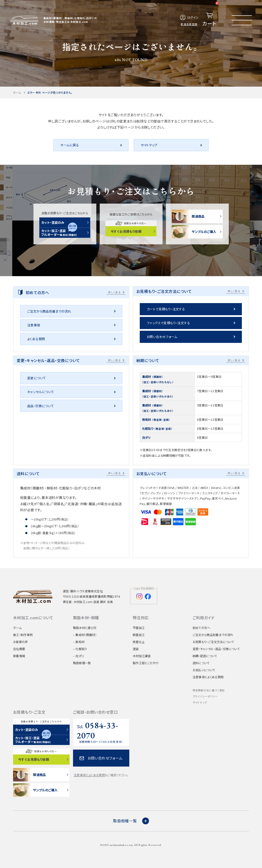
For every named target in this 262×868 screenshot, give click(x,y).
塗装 (136, 649)
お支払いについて (204, 670)
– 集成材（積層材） (85, 635)
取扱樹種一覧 (82, 663)
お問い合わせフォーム (162, 337)
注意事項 (34, 325)
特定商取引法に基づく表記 (209, 690)
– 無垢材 (79, 642)
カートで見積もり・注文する (166, 309)
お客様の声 (20, 642)
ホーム (17, 92)
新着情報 (19, 656)
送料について (201, 663)
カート (210, 14)
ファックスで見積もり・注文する (168, 323)
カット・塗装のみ (53, 222)
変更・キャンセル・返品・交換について (216, 649)
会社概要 (19, 649)
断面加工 (139, 635)
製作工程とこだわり (146, 663)
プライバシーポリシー (205, 696)
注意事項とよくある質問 (208, 677)
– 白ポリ (79, 656)
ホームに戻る (70, 145)
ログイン (189, 17)
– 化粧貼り (80, 649)
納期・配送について (205, 656)
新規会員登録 (189, 24)
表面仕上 (139, 642)
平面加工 (139, 628)
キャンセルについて (41, 392)
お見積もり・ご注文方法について (213, 642)
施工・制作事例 (23, 635)
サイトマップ (149, 145)
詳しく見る (114, 292)
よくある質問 (36, 339)
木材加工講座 (142, 656)
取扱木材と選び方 (85, 628)
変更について (37, 378)
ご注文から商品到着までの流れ (49, 311)
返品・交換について (41, 406)
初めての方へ (201, 628)
